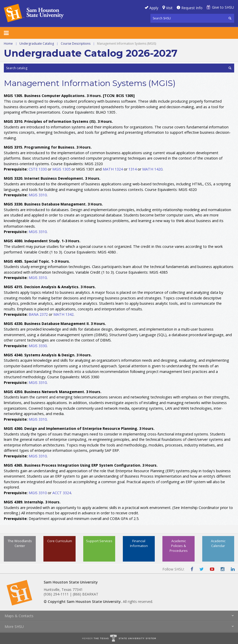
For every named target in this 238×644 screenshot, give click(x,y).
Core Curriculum (60, 541)
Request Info (192, 8)
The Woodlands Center (20, 543)
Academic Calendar (218, 543)
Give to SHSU (223, 7)
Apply (154, 8)
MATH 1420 (152, 169)
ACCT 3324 (62, 493)
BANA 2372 (38, 314)
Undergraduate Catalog (37, 44)
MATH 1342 (63, 314)
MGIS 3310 (38, 195)
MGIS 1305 (61, 169)
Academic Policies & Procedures (179, 546)
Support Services (99, 541)
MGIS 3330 (38, 346)
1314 (133, 169)
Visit (169, 8)
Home (8, 44)
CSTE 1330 (38, 169)
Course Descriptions (76, 44)
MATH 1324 (113, 169)
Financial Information (139, 543)
